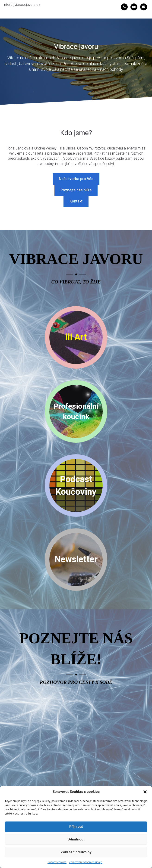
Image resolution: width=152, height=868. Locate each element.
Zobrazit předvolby (76, 852)
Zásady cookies (57, 862)
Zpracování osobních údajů (85, 862)
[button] (145, 792)
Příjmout (76, 827)
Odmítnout (76, 839)
